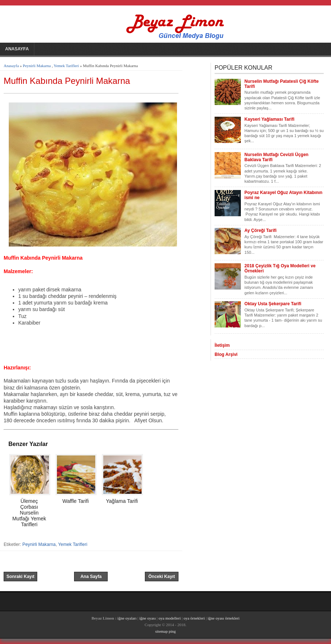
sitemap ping (165, 631)
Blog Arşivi (226, 354)
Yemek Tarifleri (66, 66)
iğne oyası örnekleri (224, 618)
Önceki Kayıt (161, 577)
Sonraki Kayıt (21, 577)
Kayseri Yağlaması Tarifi (270, 119)
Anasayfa (17, 49)
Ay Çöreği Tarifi (261, 230)
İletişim (222, 345)
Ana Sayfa (91, 577)
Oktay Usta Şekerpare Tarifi (273, 304)
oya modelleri (170, 618)
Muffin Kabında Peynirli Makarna (67, 81)
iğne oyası (148, 618)
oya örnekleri (194, 618)
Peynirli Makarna (37, 66)
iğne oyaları (127, 618)
